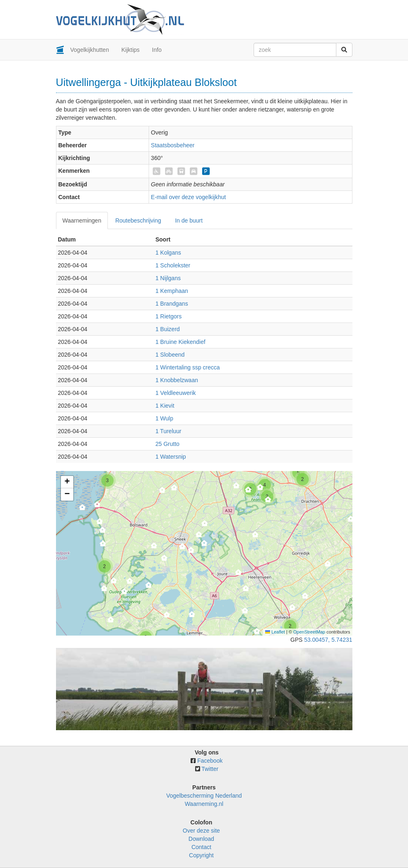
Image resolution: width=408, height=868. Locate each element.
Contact (201, 847)
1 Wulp (164, 418)
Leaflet (275, 632)
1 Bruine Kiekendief (180, 342)
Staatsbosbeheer (173, 145)
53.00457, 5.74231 (328, 640)
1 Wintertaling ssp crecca (187, 367)
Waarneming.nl (204, 804)
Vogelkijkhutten (90, 50)
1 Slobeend (170, 355)
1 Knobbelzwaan (177, 380)
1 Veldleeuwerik (175, 393)
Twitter (210, 769)
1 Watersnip (170, 457)
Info (157, 50)
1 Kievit (165, 406)
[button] (103, 532)
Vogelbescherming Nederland (204, 796)
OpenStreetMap (309, 632)
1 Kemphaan (171, 291)
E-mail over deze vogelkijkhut (189, 197)
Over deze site (201, 831)
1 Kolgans (168, 253)
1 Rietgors (168, 316)
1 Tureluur (168, 431)
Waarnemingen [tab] (82, 220)
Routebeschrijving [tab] (138, 220)
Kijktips (131, 50)
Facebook (210, 761)
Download (201, 839)
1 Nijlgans (168, 278)
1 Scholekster (173, 265)
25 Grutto (167, 444)
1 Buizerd (167, 329)
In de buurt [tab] (189, 220)
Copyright (201, 855)
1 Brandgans (171, 304)
